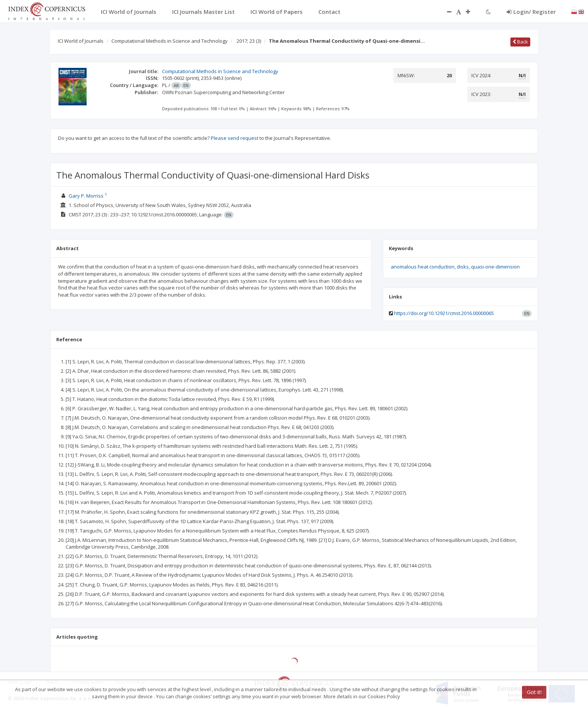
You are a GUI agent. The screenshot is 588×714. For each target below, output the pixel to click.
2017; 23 (249, 41)
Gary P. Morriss (86, 196)
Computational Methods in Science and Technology (169, 41)
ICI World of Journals (81, 41)
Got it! (534, 692)
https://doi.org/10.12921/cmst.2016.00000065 (444, 313)
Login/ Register (531, 12)
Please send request (235, 138)
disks (463, 267)
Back (520, 42)
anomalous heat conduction (423, 267)
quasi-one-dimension (495, 267)
